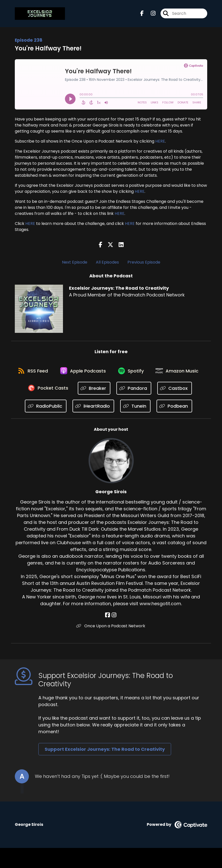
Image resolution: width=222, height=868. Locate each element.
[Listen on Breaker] (143, 390)
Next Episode (75, 263)
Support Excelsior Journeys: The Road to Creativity (105, 769)
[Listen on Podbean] (108, 426)
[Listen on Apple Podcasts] (111, 373)
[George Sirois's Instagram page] (114, 635)
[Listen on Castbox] (43, 409)
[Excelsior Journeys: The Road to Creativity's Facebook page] (142, 14)
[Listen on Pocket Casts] (97, 390)
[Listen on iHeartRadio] (135, 409)
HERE (160, 142)
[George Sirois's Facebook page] (108, 635)
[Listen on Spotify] (160, 372)
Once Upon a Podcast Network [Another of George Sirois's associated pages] (111, 646)
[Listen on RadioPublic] (87, 409)
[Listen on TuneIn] (177, 409)
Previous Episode (144, 263)
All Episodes (107, 263)
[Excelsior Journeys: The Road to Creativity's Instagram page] (150, 14)
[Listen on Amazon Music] (42, 391)
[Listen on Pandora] (183, 390)
